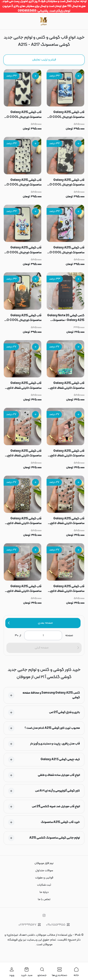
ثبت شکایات (44, 885)
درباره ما (44, 892)
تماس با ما (44, 899)
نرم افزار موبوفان (44, 863)
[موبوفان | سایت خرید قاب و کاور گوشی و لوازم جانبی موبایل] (44, 21)
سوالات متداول (44, 871)
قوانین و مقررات (44, 878)
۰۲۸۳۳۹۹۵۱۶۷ (30, 925)
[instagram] (44, 915)
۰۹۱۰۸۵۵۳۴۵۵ (58, 925)
